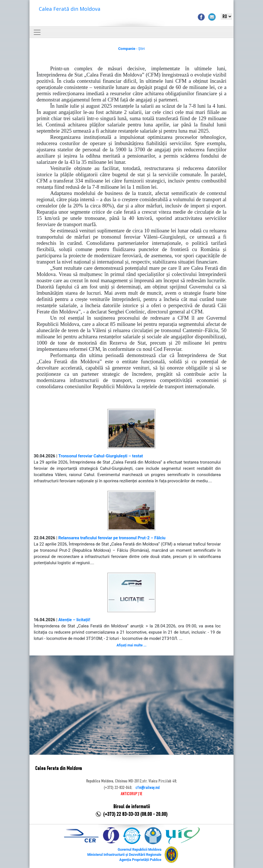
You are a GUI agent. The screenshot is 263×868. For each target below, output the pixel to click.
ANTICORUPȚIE (131, 794)
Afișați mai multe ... (131, 645)
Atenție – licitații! (74, 620)
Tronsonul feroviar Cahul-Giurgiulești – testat (101, 456)
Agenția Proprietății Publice (140, 860)
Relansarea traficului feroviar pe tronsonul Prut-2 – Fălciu (112, 538)
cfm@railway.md (148, 788)
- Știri (131, 49)
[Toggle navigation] (37, 32)
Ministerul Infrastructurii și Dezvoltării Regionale (124, 855)
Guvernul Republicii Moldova (139, 850)
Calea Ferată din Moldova (70, 9)
